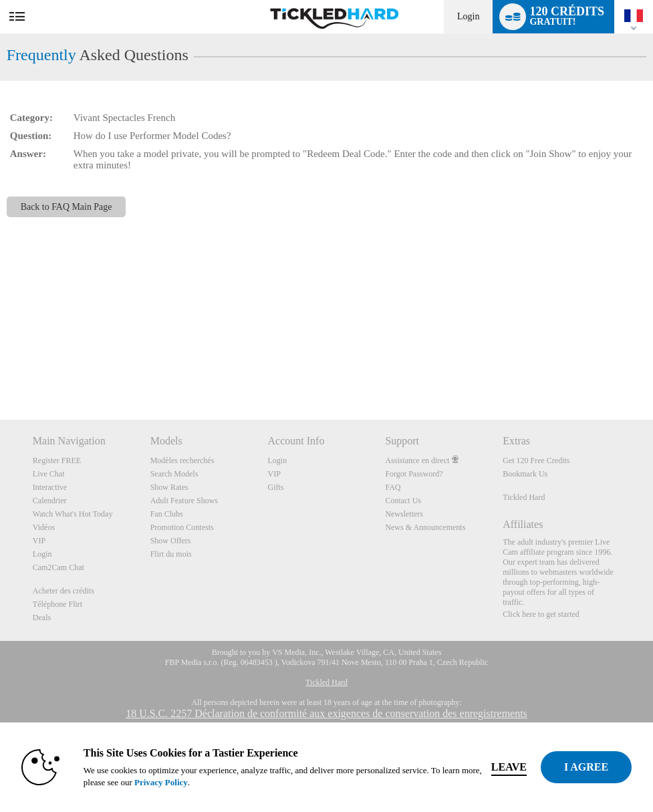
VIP (39, 541)
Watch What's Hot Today (73, 514)
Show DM (0, 370)
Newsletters (404, 514)
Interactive (50, 487)
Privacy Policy (161, 782)
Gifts (276, 487)
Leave (509, 767)
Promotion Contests (182, 527)
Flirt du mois (171, 554)
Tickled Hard (524, 497)
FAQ (393, 487)
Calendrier (50, 501)
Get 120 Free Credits (536, 460)
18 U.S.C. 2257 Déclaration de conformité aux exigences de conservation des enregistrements (326, 713)
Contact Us (403, 501)
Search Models (174, 474)
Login (468, 16)
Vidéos (44, 527)
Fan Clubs (167, 514)
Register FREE (57, 460)
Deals (42, 618)
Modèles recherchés (182, 460)
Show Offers (171, 541)
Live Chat (49, 474)
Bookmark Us (525, 474)
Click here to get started (541, 614)
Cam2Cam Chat (58, 567)
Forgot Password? (414, 474)
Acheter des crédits (63, 591)
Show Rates (169, 487)
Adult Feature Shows (184, 501)
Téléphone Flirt (57, 604)
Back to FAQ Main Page (67, 207)
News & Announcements (425, 527)
